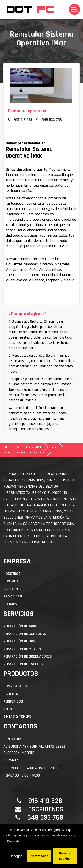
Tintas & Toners (17, 716)
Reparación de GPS (19, 641)
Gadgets (11, 694)
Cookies (10, 604)
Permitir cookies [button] (65, 856)
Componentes (15, 686)
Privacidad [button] (14, 841)
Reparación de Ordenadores (28, 656)
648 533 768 (52, 120)
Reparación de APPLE (29, 447)
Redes (8, 709)
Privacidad (13, 596)
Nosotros (12, 574)
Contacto (12, 581)
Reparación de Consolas (25, 634)
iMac (54, 447)
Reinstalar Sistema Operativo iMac (24, 452)
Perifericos (13, 701)
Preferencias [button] (39, 856)
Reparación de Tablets (23, 664)
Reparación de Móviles (23, 649)
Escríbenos (46, 809)
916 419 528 (23, 120)
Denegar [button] (16, 856)
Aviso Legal (13, 589)
